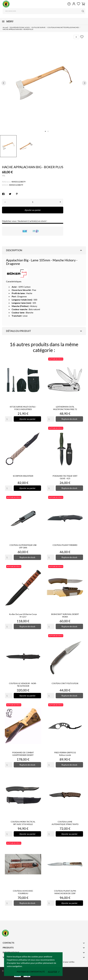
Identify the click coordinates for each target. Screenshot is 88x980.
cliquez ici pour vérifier (66, 962)
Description (44, 250)
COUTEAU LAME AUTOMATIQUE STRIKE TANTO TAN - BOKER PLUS (65, 824)
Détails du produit (44, 331)
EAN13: (5, 185)
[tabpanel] (44, 83)
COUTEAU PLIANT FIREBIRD (65, 545)
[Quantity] (9, 419)
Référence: (7, 182)
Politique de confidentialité (31, 972)
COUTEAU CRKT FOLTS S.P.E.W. (65, 683)
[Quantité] (33, 202)
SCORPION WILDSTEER (23, 476)
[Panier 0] (83, 4)
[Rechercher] (44, 11)
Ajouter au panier (33, 210)
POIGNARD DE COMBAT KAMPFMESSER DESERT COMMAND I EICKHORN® (23, 755)
